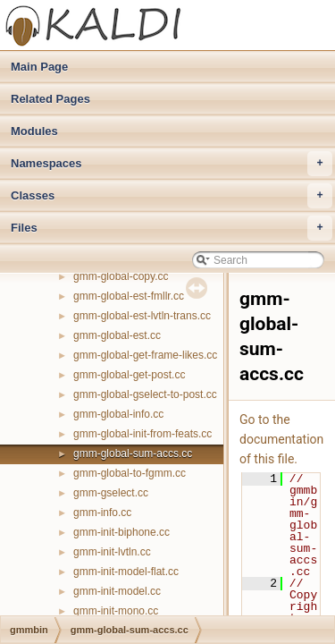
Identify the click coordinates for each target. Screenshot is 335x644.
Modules (34, 131)
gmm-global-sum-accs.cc (133, 453)
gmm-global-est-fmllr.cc (129, 296)
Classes (172, 196)
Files (172, 228)
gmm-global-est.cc (117, 335)
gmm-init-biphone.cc (121, 532)
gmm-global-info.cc (118, 414)
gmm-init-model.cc (117, 591)
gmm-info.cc (102, 513)
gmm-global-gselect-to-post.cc (145, 394)
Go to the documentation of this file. (281, 439)
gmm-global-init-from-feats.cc (142, 434)
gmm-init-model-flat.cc (126, 572)
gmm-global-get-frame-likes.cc (145, 355)
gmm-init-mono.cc (116, 611)
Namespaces (172, 164)
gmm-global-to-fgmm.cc (130, 473)
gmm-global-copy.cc (121, 276)
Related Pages (50, 99)
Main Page (39, 67)
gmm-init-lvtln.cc (112, 552)
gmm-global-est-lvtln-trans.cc (142, 316)
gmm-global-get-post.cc (129, 375)
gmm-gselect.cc (111, 493)
